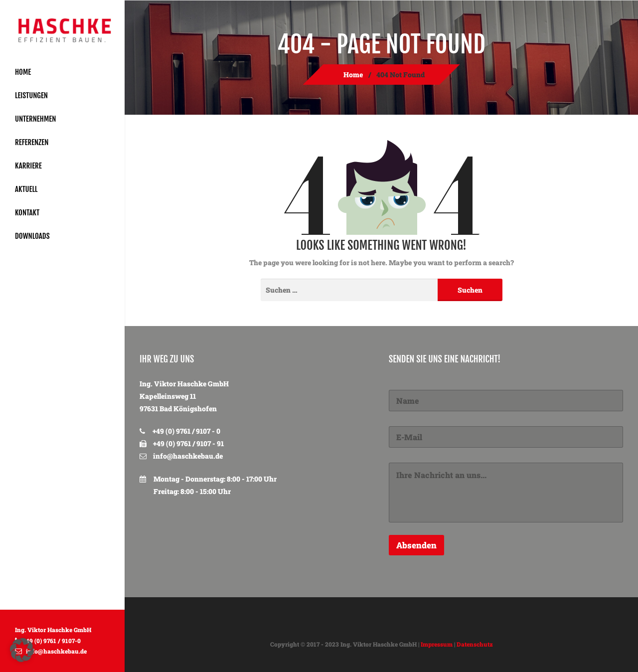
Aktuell (26, 189)
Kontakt (27, 213)
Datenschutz (475, 644)
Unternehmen (35, 119)
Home (23, 72)
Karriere (28, 166)
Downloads (32, 236)
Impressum (437, 644)
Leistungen (31, 95)
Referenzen (32, 142)
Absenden (416, 545)
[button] (22, 650)
